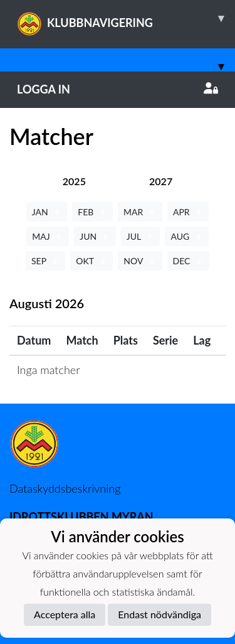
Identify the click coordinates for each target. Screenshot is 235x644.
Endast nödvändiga (159, 614)
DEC (189, 261)
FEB (92, 212)
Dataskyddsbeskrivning (65, 488)
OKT (91, 261)
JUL (141, 236)
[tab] (74, 181)
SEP (45, 261)
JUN (95, 236)
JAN (47, 212)
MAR (140, 212)
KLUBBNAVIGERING (126, 18)
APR (188, 212)
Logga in (118, 89)
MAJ (48, 236)
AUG (186, 236)
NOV (140, 261)
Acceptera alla (65, 614)
